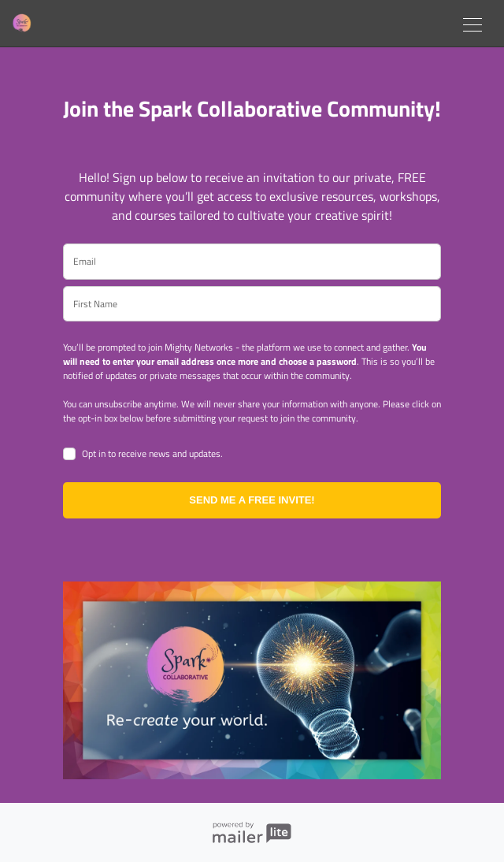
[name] (252, 304)
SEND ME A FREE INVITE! (252, 500)
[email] (252, 262)
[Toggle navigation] (472, 23)
